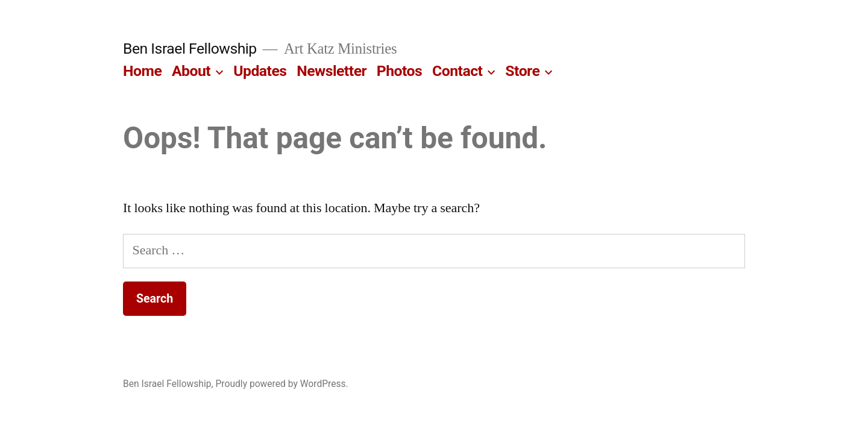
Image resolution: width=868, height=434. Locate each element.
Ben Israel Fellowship (190, 49)
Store (522, 71)
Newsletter (332, 71)
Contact (457, 71)
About (191, 71)
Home (142, 71)
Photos (400, 71)
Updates (260, 71)
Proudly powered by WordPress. (282, 384)
